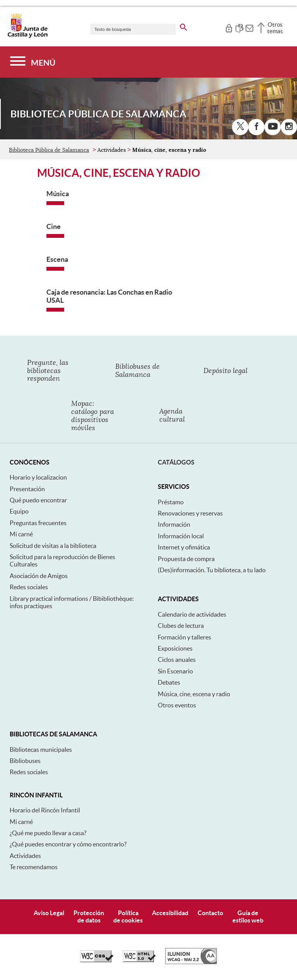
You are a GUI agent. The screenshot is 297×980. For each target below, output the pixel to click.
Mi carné (21, 534)
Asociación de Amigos (39, 576)
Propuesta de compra (186, 559)
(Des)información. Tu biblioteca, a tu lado (212, 570)
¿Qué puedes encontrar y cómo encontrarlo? (68, 844)
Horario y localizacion (38, 477)
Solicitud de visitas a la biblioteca (53, 546)
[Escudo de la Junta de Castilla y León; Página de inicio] (27, 36)
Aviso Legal (49, 913)
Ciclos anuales (177, 660)
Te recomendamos (34, 867)
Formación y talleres (184, 637)
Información (174, 524)
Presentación (27, 489)
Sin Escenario (175, 671)
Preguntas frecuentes (38, 523)
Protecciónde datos (89, 916)
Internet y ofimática (184, 547)
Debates (169, 682)
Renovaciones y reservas (190, 513)
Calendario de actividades (192, 614)
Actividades (25, 856)
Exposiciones (175, 648)
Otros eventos (177, 705)
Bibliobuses (25, 761)
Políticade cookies (128, 916)
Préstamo (171, 502)
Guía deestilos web (248, 916)
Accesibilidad (170, 913)
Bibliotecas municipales (41, 749)
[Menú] (33, 62)
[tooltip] (229, 27)
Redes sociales (29, 587)
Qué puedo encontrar (38, 500)
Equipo (19, 511)
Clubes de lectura (181, 626)
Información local (181, 536)
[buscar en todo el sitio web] (183, 26)
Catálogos (176, 462)
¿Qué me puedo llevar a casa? (48, 833)
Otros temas (275, 28)
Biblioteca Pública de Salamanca (49, 150)
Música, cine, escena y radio (194, 694)
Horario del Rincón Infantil (45, 810)
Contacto (210, 913)
